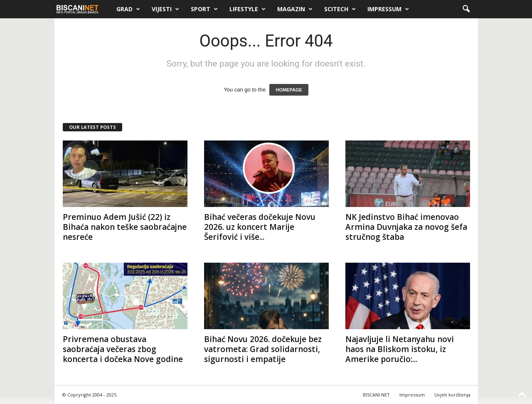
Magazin (295, 9)
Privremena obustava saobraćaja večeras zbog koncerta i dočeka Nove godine (123, 349)
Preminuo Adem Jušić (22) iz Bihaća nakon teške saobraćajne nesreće (125, 227)
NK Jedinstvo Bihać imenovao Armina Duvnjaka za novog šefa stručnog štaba (406, 227)
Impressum (388, 9)
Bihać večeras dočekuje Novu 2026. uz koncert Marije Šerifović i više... (260, 227)
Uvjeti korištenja (452, 395)
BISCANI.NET (376, 395)
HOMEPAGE (289, 90)
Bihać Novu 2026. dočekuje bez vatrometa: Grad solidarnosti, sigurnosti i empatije (263, 349)
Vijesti (165, 9)
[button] (466, 9)
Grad (128, 9)
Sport (204, 9)
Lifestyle (248, 9)
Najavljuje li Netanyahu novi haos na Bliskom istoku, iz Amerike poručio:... (400, 349)
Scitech (340, 9)
